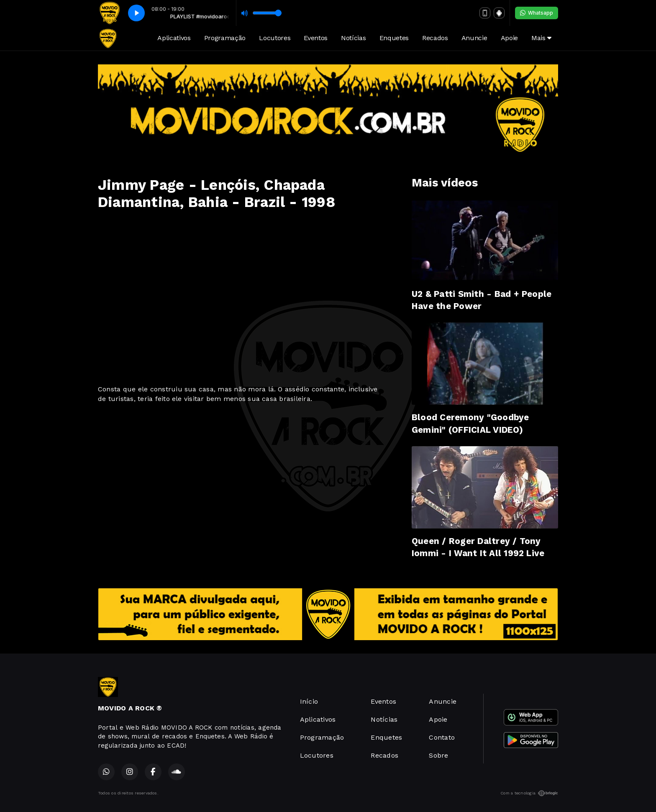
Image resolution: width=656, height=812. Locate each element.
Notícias (353, 38)
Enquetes (394, 38)
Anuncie (474, 38)
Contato (442, 737)
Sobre (438, 755)
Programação (225, 38)
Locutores (275, 38)
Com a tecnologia (529, 793)
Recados (435, 38)
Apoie (509, 38)
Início (309, 701)
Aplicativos (174, 38)
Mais (541, 38)
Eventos (316, 38)
